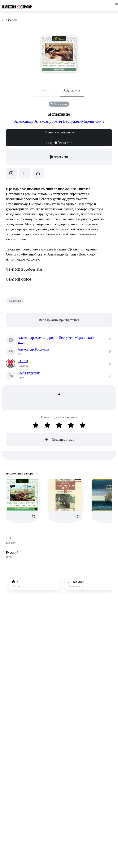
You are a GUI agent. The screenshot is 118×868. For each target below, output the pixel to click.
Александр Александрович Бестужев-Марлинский (59, 121)
